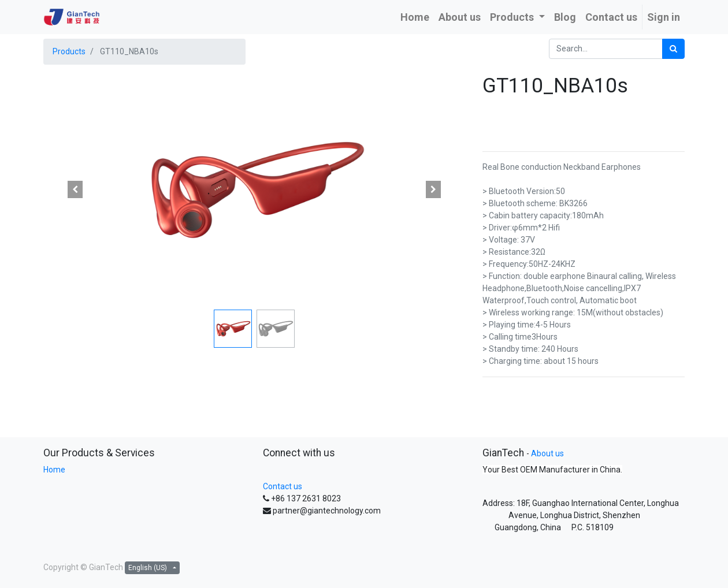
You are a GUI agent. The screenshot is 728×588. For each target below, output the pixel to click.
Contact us (283, 486)
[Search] (673, 49)
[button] (75, 189)
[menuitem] (415, 17)
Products (69, 51)
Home (54, 470)
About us (547, 453)
